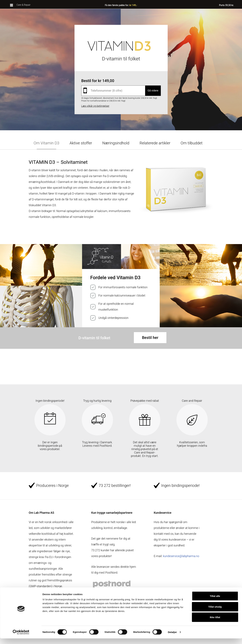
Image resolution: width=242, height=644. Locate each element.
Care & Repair (23, 5)
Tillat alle (215, 602)
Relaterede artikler (155, 143)
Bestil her (150, 338)
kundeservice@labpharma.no (172, 561)
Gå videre (153, 90)
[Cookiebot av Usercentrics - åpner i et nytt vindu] (21, 638)
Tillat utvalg (215, 612)
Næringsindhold (116, 143)
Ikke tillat (215, 623)
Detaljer (172, 638)
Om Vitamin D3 (47, 143)
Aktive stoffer (81, 143)
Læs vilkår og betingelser (95, 106)
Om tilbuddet (192, 143)
